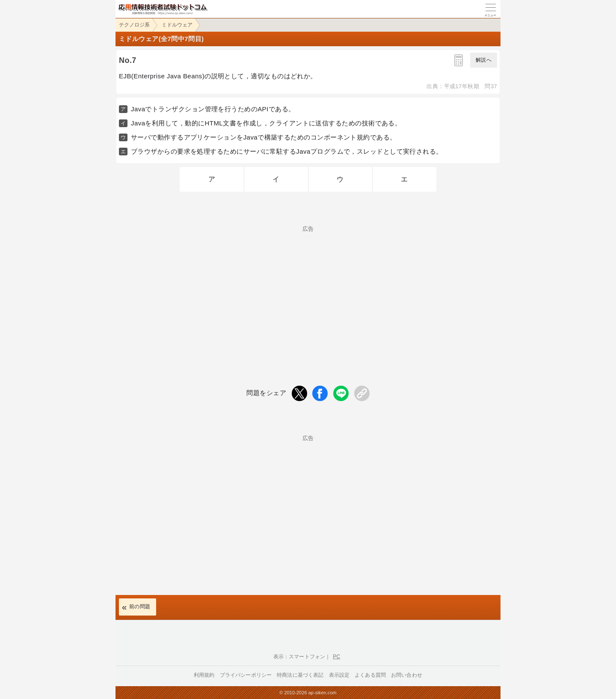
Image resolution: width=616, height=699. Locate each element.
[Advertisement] (308, 291)
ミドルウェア (177, 25)
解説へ (484, 60)
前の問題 (140, 607)
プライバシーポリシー (246, 675)
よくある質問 (370, 675)
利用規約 (204, 675)
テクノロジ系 (134, 25)
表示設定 (339, 675)
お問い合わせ (407, 675)
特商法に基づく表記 (300, 675)
